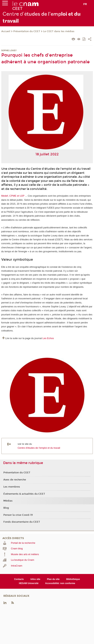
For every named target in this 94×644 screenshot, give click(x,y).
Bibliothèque (73, 579)
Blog (6, 508)
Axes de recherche (15, 480)
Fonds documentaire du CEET (22, 522)
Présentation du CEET (27, 31)
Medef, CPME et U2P (13, 196)
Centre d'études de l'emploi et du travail (39, 448)
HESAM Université (29, 583)
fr (85, 4)
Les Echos (48, 338)
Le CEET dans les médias (59, 31)
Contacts (19, 579)
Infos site (35, 579)
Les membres (12, 487)
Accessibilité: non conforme (60, 583)
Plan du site (53, 579)
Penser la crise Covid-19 (18, 515)
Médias (8, 501)
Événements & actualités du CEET (24, 494)
